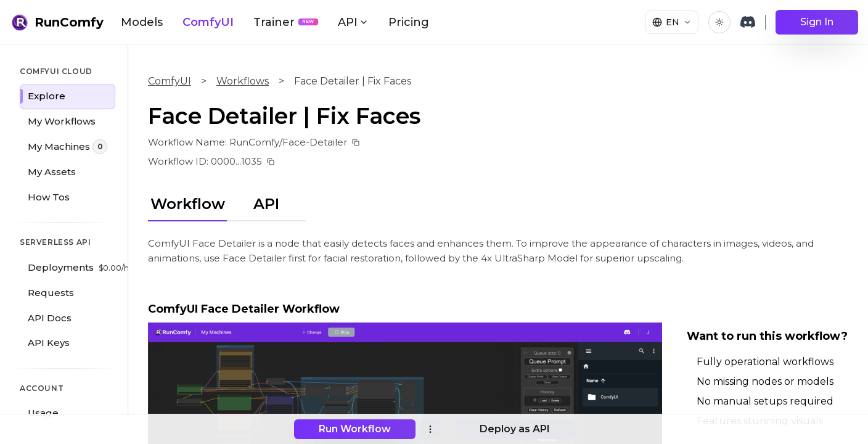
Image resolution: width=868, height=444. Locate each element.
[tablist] (227, 202)
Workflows (243, 81)
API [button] (353, 22)
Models (142, 22)
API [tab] (266, 204)
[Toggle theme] (719, 22)
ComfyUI (208, 22)
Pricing (409, 22)
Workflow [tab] (188, 204)
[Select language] (672, 22)
